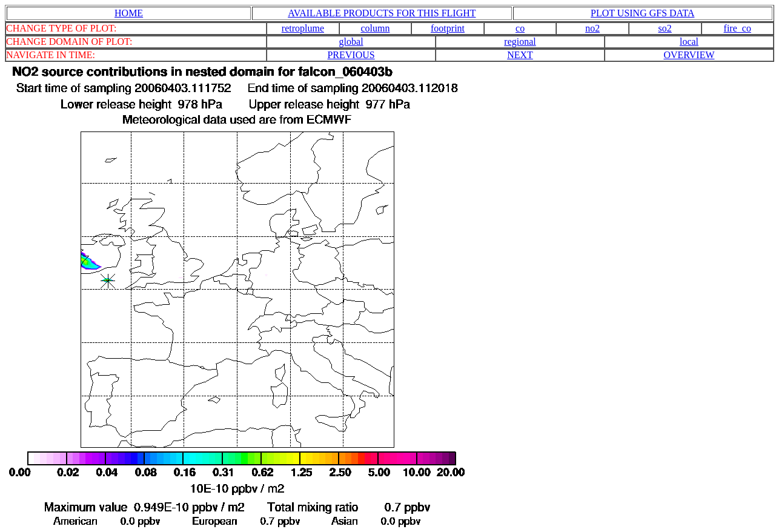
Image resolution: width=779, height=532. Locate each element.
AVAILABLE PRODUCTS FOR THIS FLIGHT (382, 13)
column (375, 28)
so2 (665, 28)
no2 (592, 28)
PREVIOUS (351, 55)
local (689, 42)
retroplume (303, 28)
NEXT (520, 55)
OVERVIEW (689, 55)
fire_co (738, 28)
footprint (448, 28)
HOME (129, 13)
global (351, 42)
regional (520, 42)
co (520, 28)
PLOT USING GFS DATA (642, 13)
